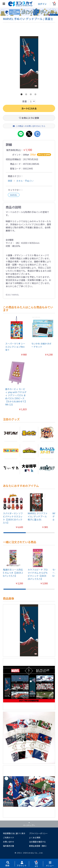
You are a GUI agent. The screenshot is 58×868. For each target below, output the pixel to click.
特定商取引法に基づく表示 (14, 833)
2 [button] (27, 95)
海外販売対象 (9, 846)
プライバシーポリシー (38, 833)
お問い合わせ (9, 842)
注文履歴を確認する (37, 842)
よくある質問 (35, 837)
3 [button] (31, 95)
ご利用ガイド (9, 837)
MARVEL (14, 195)
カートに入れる (29, 108)
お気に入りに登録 (29, 118)
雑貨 (10, 181)
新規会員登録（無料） (38, 846)
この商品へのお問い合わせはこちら (29, 126)
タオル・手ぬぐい (25, 181)
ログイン (42, 4)
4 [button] (36, 95)
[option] (29, 62)
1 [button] (22, 95)
